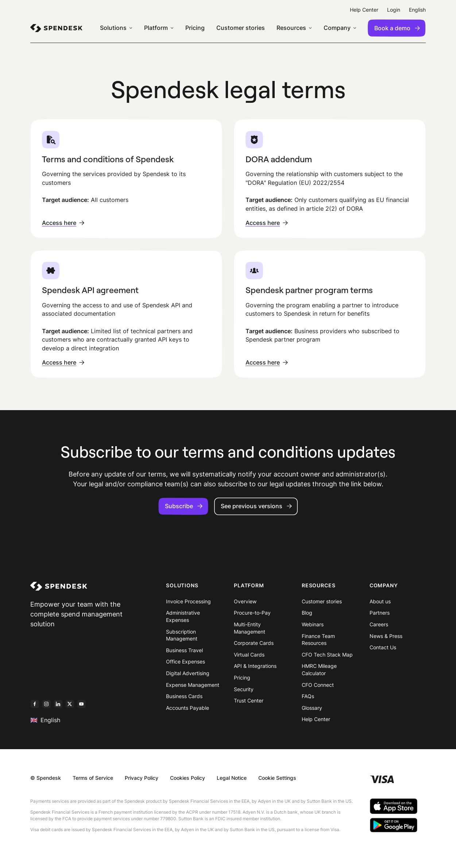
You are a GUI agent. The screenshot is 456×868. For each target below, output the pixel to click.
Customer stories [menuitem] (241, 28)
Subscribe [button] (184, 506)
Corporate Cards (254, 643)
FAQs (308, 696)
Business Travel (184, 650)
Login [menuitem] (394, 10)
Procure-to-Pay (252, 613)
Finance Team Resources (318, 640)
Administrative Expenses (183, 616)
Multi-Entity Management (250, 628)
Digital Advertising (188, 673)
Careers (379, 624)
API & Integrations (255, 666)
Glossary (312, 708)
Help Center (316, 719)
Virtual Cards (249, 655)
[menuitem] (56, 28)
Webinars (313, 624)
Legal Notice (232, 778)
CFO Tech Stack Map (327, 655)
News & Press (386, 636)
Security (244, 689)
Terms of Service (93, 778)
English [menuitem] (417, 10)
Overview (245, 601)
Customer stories (322, 601)
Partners (380, 613)
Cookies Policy (188, 778)
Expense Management (193, 685)
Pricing (242, 678)
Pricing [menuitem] (195, 28)
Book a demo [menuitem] (397, 28)
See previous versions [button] (256, 506)
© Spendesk (46, 778)
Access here (63, 223)
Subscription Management (182, 635)
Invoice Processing (188, 601)
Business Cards (184, 696)
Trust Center (249, 700)
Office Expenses (186, 661)
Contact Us (383, 647)
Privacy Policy (142, 778)
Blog (307, 613)
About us (380, 601)
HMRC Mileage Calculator (319, 670)
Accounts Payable (188, 708)
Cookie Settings (277, 778)
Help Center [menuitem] (364, 10)
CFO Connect (318, 685)
